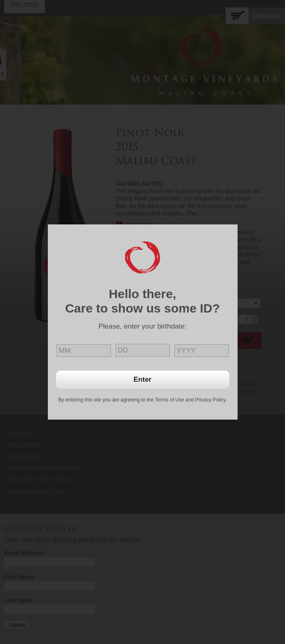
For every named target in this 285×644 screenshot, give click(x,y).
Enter (142, 379)
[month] (84, 351)
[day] (143, 350)
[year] (202, 351)
